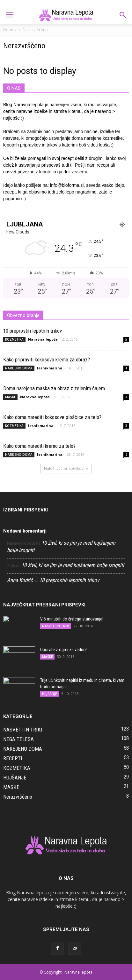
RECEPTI (13, 758)
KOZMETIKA (14, 339)
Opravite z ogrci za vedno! (63, 650)
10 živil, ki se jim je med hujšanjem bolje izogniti (73, 565)
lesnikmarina (50, 368)
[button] (123, 15)
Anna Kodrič (20, 580)
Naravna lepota (43, 339)
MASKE (10, 397)
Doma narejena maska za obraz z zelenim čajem (54, 388)
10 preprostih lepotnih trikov (33, 331)
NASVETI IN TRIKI (56, 626)
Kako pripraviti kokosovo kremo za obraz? (47, 360)
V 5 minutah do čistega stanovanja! (72, 619)
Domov (10, 30)
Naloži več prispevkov (66, 468)
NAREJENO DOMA (19, 368)
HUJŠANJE (49, 694)
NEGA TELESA (18, 739)
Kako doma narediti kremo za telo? (39, 446)
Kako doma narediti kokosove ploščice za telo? (52, 417)
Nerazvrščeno (18, 797)
